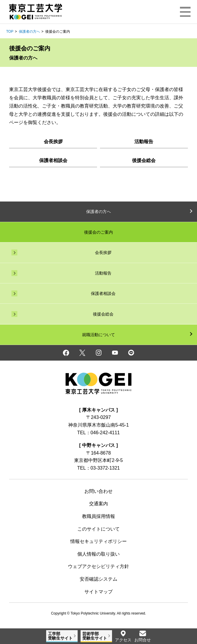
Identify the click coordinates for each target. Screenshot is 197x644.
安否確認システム (98, 579)
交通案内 (98, 504)
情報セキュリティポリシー (98, 541)
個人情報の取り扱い (98, 554)
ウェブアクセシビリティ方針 (98, 566)
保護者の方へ (29, 32)
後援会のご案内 (98, 232)
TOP (10, 32)
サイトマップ (98, 592)
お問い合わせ (98, 491)
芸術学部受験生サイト (95, 636)
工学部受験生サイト (60, 636)
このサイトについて (98, 529)
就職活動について (98, 335)
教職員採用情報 (98, 516)
